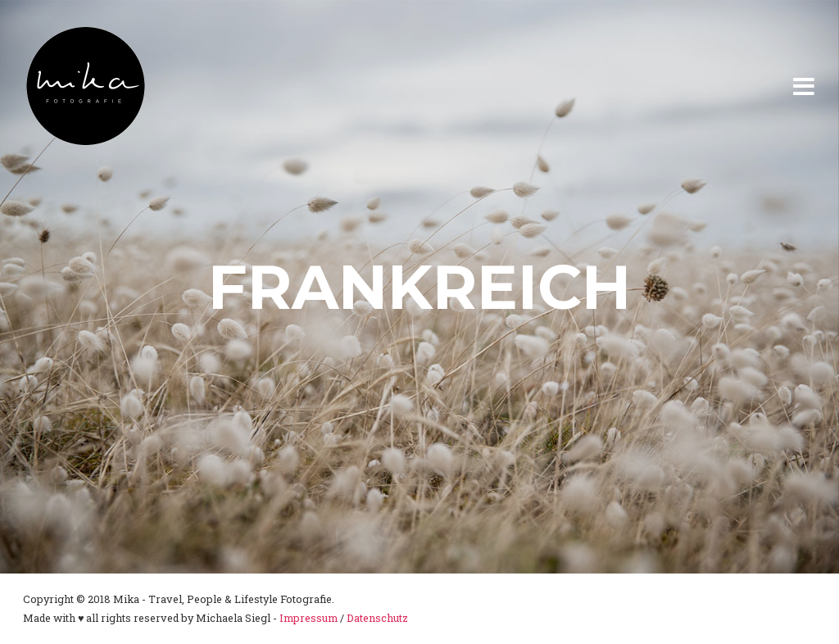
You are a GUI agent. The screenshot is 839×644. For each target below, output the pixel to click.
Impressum (308, 618)
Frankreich (419, 287)
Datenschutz (377, 618)
